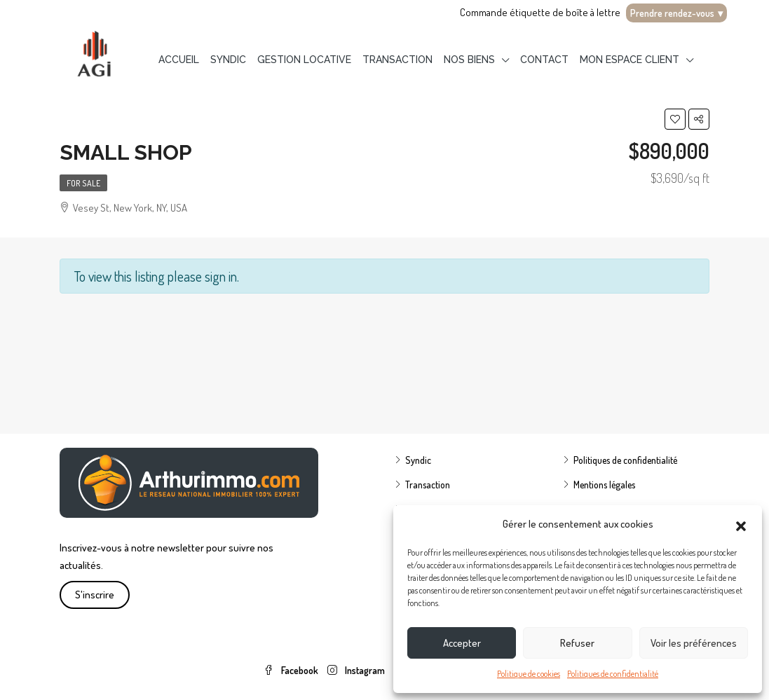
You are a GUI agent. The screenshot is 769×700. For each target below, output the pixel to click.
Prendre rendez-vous (676, 13)
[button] (741, 524)
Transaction (397, 60)
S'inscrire (95, 595)
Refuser (577, 643)
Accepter (462, 643)
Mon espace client (630, 60)
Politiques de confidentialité (613, 674)
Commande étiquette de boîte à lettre (540, 12)
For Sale (83, 183)
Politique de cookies (529, 674)
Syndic (228, 60)
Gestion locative (304, 60)
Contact (544, 60)
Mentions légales (604, 485)
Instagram (357, 670)
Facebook (292, 670)
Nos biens (469, 60)
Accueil (179, 60)
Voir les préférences (694, 643)
